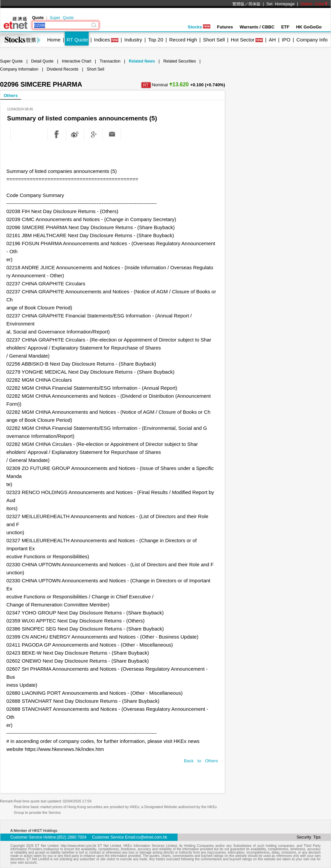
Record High (183, 40)
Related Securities (179, 61)
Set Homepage (281, 4)
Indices (102, 40)
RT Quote (77, 40)
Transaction (110, 61)
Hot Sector (243, 40)
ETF (285, 27)
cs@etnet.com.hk (152, 837)
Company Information (19, 69)
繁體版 (238, 4)
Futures (225, 27)
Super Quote (62, 18)
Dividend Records (63, 69)
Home (54, 40)
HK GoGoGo (309, 27)
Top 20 (156, 40)
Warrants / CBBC (257, 27)
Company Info (312, 40)
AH (272, 40)
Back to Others (201, 761)
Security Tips (309, 837)
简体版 (254, 4)
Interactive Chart (77, 61)
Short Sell (214, 40)
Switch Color (314, 4)
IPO (286, 40)
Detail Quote (42, 61)
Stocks (199, 27)
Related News (142, 61)
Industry (133, 40)
